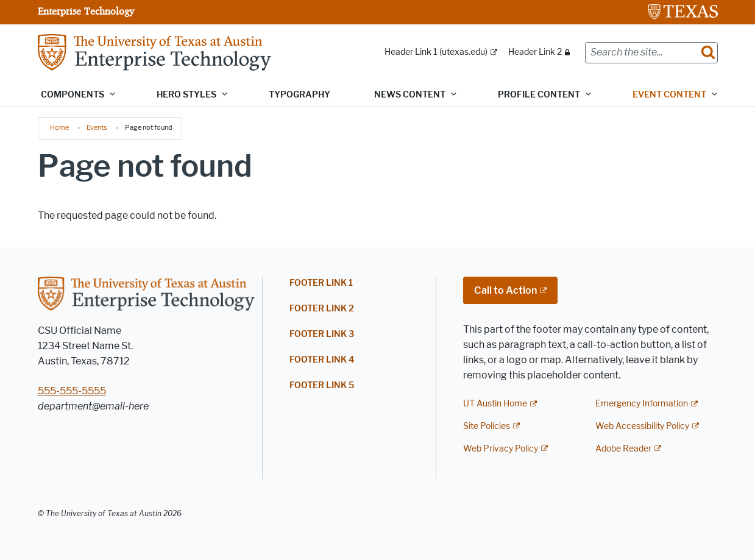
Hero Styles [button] (186, 95)
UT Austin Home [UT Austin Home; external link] (495, 404)
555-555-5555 (72, 391)
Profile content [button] (539, 95)
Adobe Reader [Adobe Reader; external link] (623, 449)
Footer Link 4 (322, 360)
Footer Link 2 (322, 309)
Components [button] (73, 95)
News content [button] (410, 95)
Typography (300, 95)
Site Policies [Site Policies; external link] (487, 426)
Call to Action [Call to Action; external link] (505, 290)
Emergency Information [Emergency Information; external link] (642, 404)
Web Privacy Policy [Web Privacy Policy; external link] (501, 449)
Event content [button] (669, 95)
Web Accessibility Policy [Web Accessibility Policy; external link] (642, 426)
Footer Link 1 (321, 283)
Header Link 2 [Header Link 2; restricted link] (535, 52)
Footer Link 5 (322, 385)
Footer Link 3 (322, 334)
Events (97, 127)
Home (59, 127)
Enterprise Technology (86, 11)
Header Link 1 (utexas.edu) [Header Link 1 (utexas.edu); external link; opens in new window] (436, 52)
